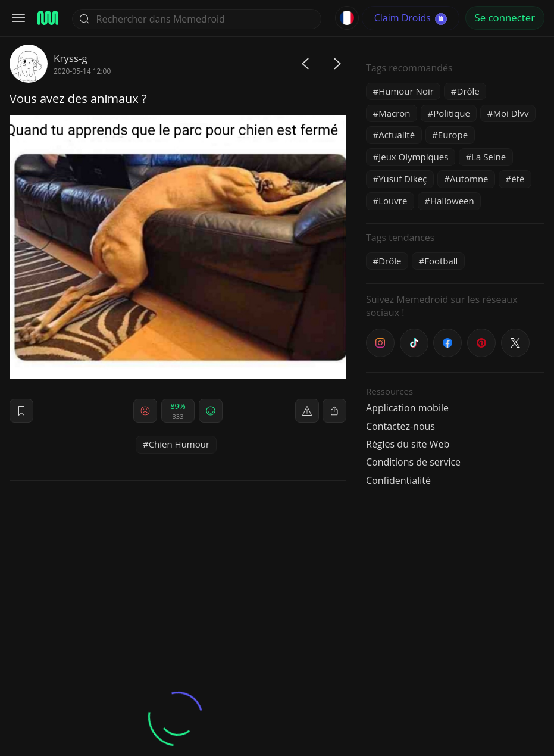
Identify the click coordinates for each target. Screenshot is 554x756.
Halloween (452, 201)
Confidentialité (398, 480)
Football (441, 261)
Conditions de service (413, 462)
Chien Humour (179, 444)
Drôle (468, 91)
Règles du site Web (408, 444)
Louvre (393, 201)
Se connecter (505, 18)
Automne (469, 179)
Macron (394, 113)
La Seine (489, 157)
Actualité (397, 135)
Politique (452, 113)
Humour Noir (406, 91)
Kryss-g (71, 58)
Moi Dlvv (511, 113)
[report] (307, 411)
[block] (334, 411)
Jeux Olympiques (413, 157)
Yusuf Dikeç (403, 179)
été (518, 179)
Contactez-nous (400, 426)
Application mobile (407, 408)
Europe (453, 135)
